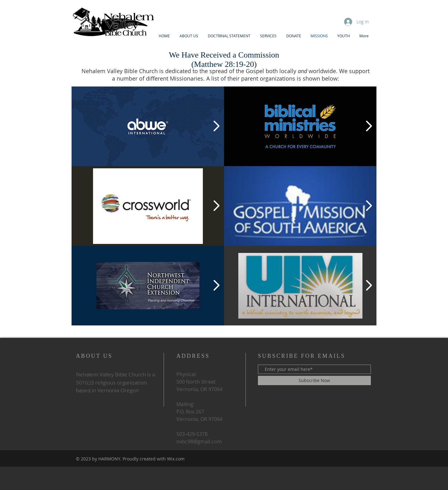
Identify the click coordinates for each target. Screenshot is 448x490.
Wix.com (176, 459)
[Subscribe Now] (314, 380)
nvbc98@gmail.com (199, 441)
